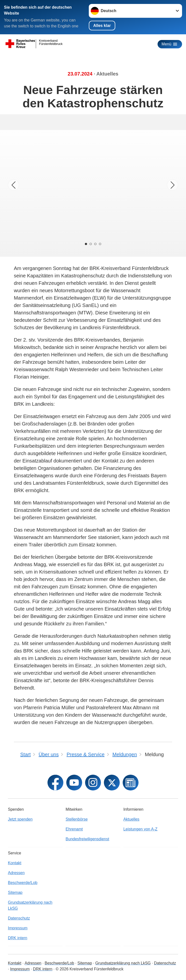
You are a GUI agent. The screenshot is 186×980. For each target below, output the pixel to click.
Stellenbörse (77, 819)
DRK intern (18, 938)
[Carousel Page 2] (91, 244)
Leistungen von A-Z (140, 829)
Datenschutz (19, 918)
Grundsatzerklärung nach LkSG (30, 905)
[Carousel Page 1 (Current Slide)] (86, 244)
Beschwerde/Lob (23, 883)
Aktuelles (131, 819)
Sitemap (15, 893)
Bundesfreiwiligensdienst (87, 839)
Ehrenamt (74, 829)
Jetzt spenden (20, 819)
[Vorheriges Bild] (13, 185)
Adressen (16, 873)
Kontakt (15, 863)
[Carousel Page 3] (95, 244)
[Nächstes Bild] (173, 185)
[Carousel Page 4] (100, 244)
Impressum (18, 928)
